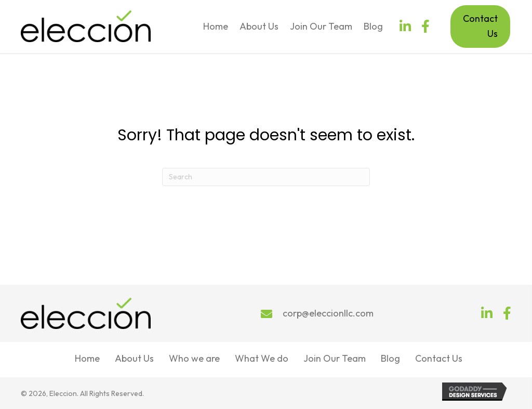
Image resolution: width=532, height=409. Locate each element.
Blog (390, 359)
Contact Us (439, 359)
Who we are (194, 359)
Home (87, 359)
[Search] (266, 177)
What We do (262, 359)
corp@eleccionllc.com (328, 313)
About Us (134, 359)
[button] (405, 26)
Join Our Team (335, 359)
